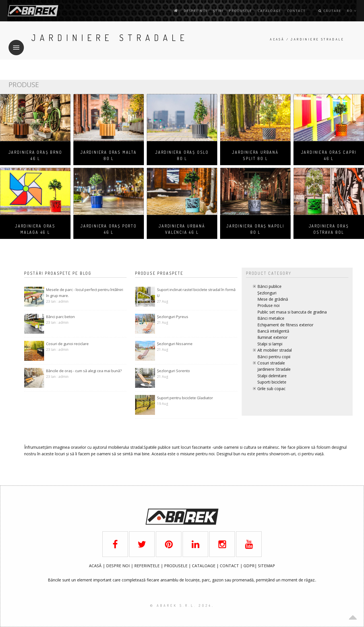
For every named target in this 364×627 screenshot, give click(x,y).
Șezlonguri (267, 293)
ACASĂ (96, 566)
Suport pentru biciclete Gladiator (185, 398)
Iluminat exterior (272, 337)
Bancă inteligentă (273, 331)
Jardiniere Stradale (274, 369)
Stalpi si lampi (270, 344)
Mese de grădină (273, 299)
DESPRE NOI (118, 566)
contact (296, 11)
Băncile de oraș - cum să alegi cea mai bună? (84, 371)
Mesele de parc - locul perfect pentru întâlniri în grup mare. (85, 293)
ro (352, 11)
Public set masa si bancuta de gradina (292, 312)
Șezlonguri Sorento (173, 371)
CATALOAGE (204, 566)
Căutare (330, 11)
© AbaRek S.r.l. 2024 (181, 606)
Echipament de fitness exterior (285, 325)
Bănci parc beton (60, 317)
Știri (218, 11)
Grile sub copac (271, 389)
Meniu (14, 44)
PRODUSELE (176, 566)
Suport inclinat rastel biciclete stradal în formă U (196, 293)
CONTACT (230, 566)
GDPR (249, 566)
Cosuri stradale (271, 363)
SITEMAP (266, 566)
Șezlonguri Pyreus (173, 317)
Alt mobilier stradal (275, 350)
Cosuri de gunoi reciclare (67, 344)
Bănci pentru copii (274, 357)
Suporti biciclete (272, 382)
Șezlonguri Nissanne (175, 344)
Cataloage (269, 11)
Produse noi (268, 305)
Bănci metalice (271, 318)
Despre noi (196, 11)
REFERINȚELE (147, 566)
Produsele (240, 11)
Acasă (277, 39)
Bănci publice (269, 286)
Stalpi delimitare (272, 376)
